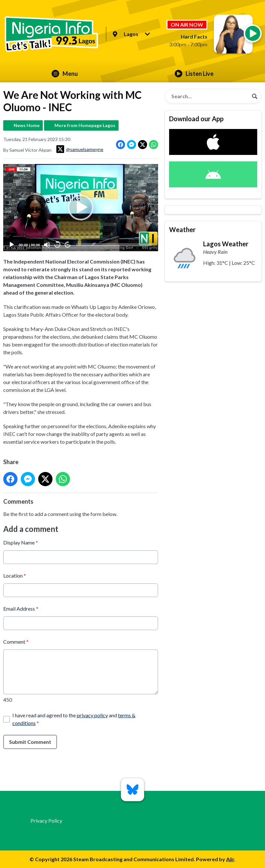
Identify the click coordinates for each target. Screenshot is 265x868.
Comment (16, 641)
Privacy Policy (46, 821)
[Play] (12, 245)
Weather (182, 229)
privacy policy (92, 715)
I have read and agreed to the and (74, 719)
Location (15, 575)
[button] (81, 207)
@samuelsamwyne (80, 149)
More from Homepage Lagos (85, 125)
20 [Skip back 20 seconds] (58, 245)
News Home (27, 125)
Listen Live (194, 74)
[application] (81, 208)
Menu (65, 74)
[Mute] (47, 245)
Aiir (230, 859)
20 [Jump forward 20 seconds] (68, 245)
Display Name (21, 542)
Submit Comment (30, 741)
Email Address (21, 608)
